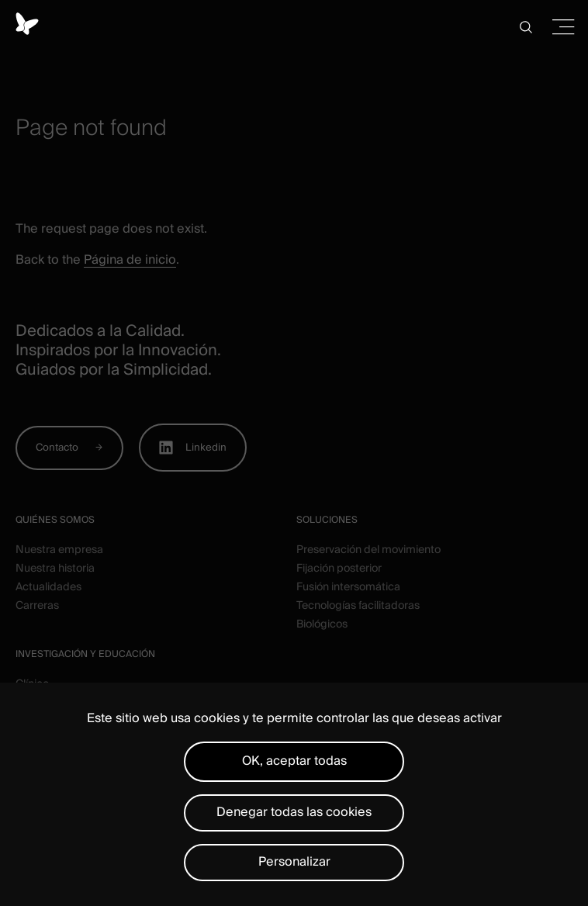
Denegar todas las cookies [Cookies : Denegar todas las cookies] (294, 812)
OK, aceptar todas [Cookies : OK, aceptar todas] (294, 761)
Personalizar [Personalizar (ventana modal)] (294, 862)
